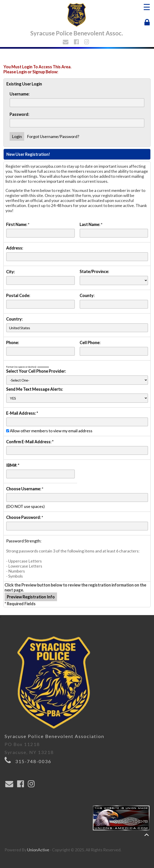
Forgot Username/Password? (53, 136)
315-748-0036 (33, 761)
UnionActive (38, 850)
